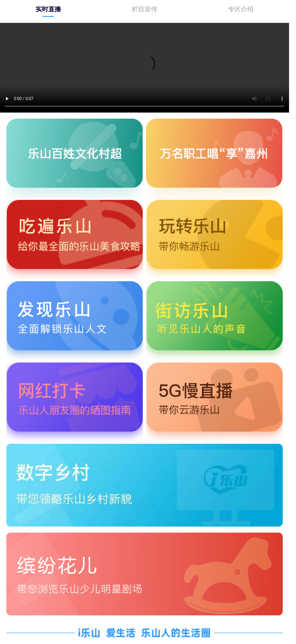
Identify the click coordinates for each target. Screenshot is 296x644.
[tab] (48, 9)
